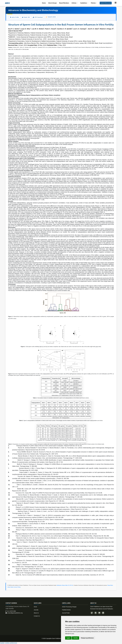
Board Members (64, 3)
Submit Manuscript (106, 3)
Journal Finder (66, 613)
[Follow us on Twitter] (92, 613)
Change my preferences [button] (87, 638)
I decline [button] (76, 638)
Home (44, 3)
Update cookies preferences (9, 643)
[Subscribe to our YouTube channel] (99, 613)
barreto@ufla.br (108, 43)
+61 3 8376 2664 (11, 611)
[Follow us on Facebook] (96, 613)
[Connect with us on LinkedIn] (103, 613)
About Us (36, 613)
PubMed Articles (66, 610)
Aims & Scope (52, 3)
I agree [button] (68, 638)
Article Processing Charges (69, 607)
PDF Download (39, 17)
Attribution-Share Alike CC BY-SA (65, 585)
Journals (36, 610)
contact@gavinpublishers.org (14, 613)
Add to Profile (14, 17)
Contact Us (37, 616)
